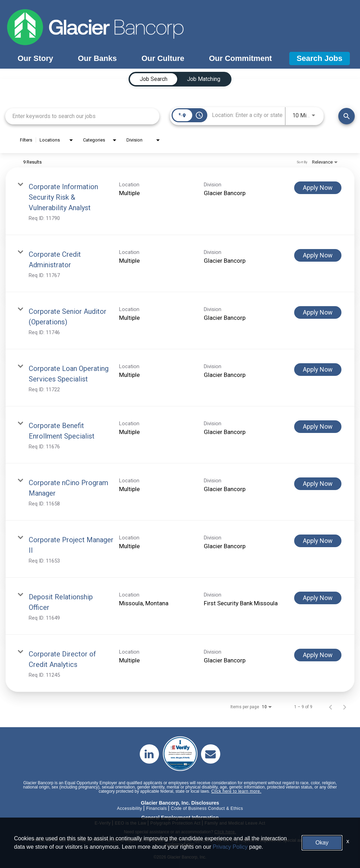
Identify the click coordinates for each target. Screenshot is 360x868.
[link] (180, 201)
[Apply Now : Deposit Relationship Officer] (318, 598)
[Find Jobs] (347, 116)
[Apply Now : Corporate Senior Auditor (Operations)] (318, 312)
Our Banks (97, 58)
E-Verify (103, 823)
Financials (156, 808)
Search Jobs (320, 58)
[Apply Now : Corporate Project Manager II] (318, 541)
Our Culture (163, 58)
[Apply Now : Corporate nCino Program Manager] (318, 484)
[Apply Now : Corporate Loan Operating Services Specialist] (318, 370)
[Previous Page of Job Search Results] (331, 707)
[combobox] (82, 116)
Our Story (35, 58)
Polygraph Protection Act (175, 823)
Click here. (225, 832)
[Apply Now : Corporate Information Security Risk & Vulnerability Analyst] (318, 188)
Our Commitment (241, 58)
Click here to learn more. (236, 791)
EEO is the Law (131, 823)
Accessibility (130, 808)
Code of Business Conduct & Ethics (207, 808)
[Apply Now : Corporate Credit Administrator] (318, 255)
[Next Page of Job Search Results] (345, 707)
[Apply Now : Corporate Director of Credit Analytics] (318, 655)
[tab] (154, 79)
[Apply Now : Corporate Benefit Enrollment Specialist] (318, 427)
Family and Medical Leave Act (235, 823)
